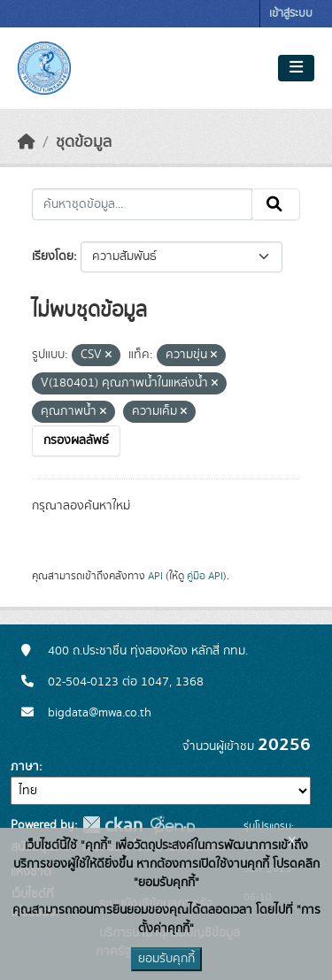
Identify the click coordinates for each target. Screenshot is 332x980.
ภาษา (25, 767)
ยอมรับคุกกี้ (166, 959)
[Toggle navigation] (296, 68)
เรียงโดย (53, 256)
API (155, 576)
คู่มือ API (205, 576)
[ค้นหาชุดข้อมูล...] (142, 204)
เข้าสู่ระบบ (291, 14)
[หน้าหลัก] (27, 142)
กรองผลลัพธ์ (76, 440)
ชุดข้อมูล (84, 142)
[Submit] (276, 204)
